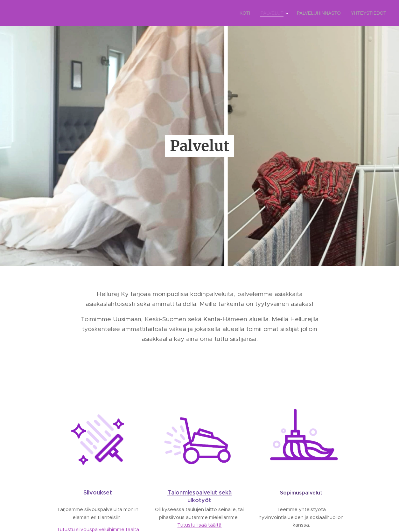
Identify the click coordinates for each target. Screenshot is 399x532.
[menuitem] (250, 13)
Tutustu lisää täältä (199, 525)
